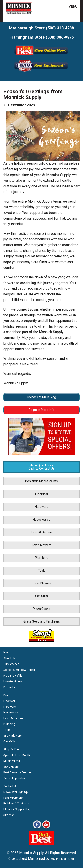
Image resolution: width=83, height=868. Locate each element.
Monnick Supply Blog (17, 809)
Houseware (11, 712)
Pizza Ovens (41, 609)
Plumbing (42, 558)
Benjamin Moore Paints (41, 481)
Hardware (42, 507)
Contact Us (10, 786)
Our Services (11, 664)
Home (7, 652)
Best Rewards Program (18, 772)
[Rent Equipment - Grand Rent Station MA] (41, 71)
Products (9, 687)
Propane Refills (13, 676)
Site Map (9, 815)
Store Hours (11, 767)
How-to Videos (13, 681)
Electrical (41, 494)
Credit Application (15, 778)
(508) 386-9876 (60, 37)
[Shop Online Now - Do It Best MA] (41, 56)
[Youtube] (46, 828)
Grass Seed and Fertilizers (42, 621)
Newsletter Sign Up (16, 792)
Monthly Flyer (12, 761)
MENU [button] (70, 6)
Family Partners (13, 798)
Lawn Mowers (42, 545)
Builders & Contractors (18, 803)
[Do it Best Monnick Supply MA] (41, 843)
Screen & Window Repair (19, 670)
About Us (9, 658)
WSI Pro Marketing (62, 859)
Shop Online (11, 749)
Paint (6, 695)
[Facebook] (37, 828)
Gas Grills (41, 596)
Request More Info (41, 410)
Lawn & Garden (41, 532)
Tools (42, 571)
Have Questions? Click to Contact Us (41, 467)
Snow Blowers (42, 583)
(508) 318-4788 (60, 28)
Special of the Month (17, 755)
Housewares (41, 520)
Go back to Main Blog (41, 397)
